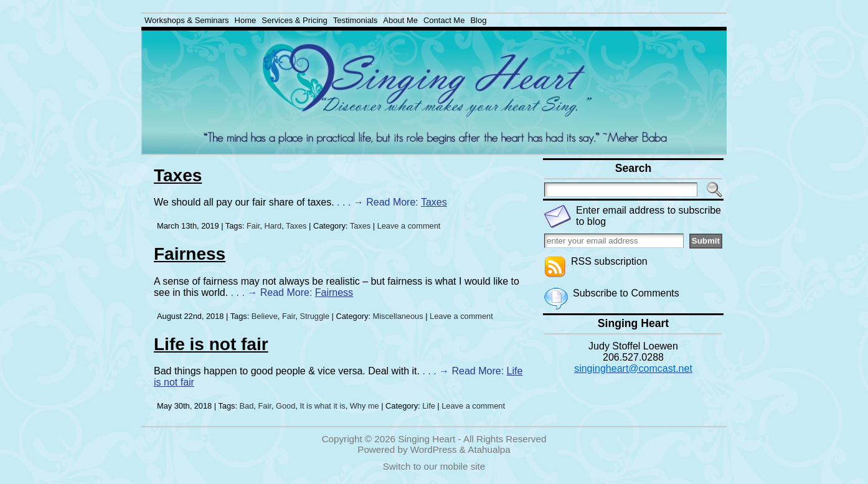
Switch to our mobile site (434, 466)
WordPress (434, 449)
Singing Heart (427, 439)
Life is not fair (211, 344)
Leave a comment (409, 226)
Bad (247, 406)
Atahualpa (489, 449)
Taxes (178, 175)
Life (429, 406)
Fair (253, 226)
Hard (273, 226)
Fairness (190, 254)
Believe (265, 316)
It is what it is (322, 406)
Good (285, 406)
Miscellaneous (398, 316)
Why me (365, 406)
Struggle (314, 316)
